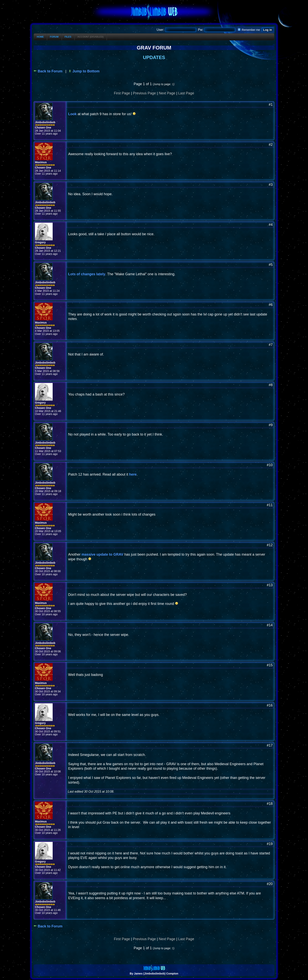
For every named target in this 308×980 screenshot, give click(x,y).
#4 (271, 225)
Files (68, 37)
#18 (270, 804)
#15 (270, 665)
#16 (270, 705)
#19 (270, 844)
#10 (270, 465)
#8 (271, 385)
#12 (270, 545)
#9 (271, 425)
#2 (271, 145)
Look (73, 114)
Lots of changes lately (87, 274)
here (133, 474)
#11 (270, 505)
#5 (271, 265)
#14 (270, 625)
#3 (271, 185)
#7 (271, 345)
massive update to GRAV (102, 554)
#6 (271, 305)
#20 (270, 884)
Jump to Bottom (84, 71)
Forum (54, 37)
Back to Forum (48, 71)
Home (40, 37)
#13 (270, 585)
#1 (271, 105)
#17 (270, 745)
